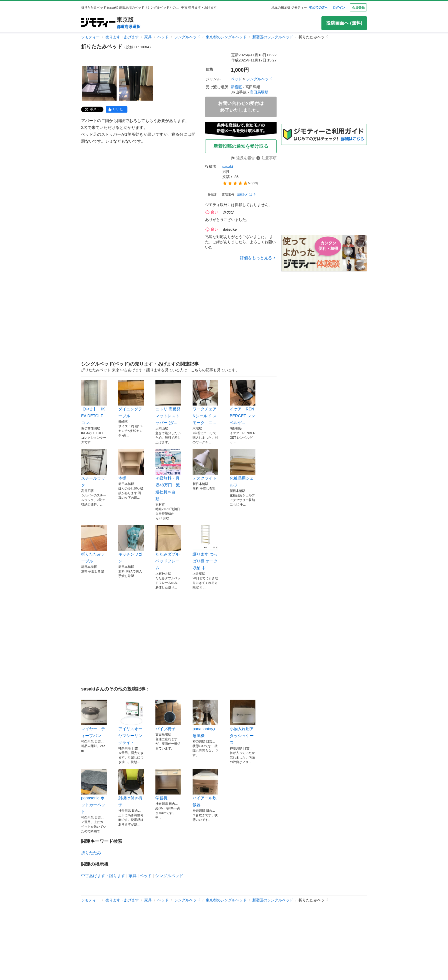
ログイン (339, 7)
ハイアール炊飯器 (205, 788)
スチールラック (94, 468)
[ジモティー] (98, 23)
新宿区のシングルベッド (273, 37)
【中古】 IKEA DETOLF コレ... (94, 402)
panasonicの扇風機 (205, 719)
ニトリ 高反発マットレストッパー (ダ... (168, 402)
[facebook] (117, 109)
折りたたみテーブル (94, 544)
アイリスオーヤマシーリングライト (131, 722)
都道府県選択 (129, 27)
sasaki (228, 166)
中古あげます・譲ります (103, 876)
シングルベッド (187, 37)
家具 (148, 37)
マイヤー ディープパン (94, 719)
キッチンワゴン (131, 544)
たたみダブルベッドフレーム (168, 548)
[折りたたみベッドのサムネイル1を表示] (99, 83)
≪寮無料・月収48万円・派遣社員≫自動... (168, 475)
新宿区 (236, 87)
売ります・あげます (122, 37)
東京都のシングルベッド (226, 37)
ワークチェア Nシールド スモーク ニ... (205, 402)
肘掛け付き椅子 (131, 788)
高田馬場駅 (259, 92)
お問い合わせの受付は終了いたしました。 (241, 107)
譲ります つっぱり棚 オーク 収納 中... (205, 548)
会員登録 (358, 7)
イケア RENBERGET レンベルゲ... (243, 402)
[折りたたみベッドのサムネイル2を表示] (136, 83)
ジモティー (90, 37)
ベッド (163, 37)
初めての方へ (319, 7)
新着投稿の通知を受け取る (241, 146)
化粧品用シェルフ (243, 468)
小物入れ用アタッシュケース (243, 722)
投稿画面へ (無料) (344, 23)
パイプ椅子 (168, 715)
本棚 (131, 465)
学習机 (168, 785)
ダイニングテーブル (131, 399)
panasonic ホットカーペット (94, 791)
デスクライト (205, 465)
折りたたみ (91, 853)
